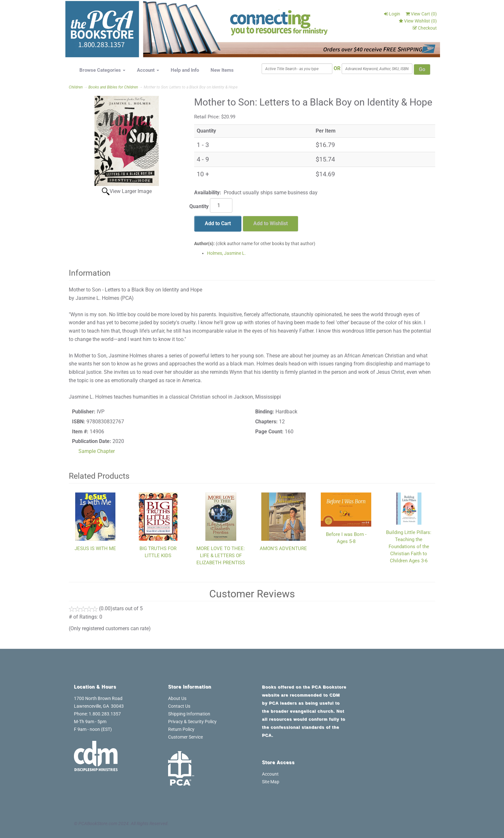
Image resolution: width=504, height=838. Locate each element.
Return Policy (181, 729)
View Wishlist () (418, 21)
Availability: (208, 193)
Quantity (199, 206)
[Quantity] (221, 205)
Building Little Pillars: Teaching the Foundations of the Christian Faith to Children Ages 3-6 (409, 547)
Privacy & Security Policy (192, 722)
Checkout (425, 28)
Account (148, 70)
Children (76, 87)
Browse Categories (102, 70)
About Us (177, 698)
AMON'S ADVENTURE (283, 548)
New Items (222, 70)
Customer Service (185, 737)
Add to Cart (218, 223)
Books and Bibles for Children (113, 87)
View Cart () (421, 14)
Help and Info (185, 70)
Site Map (271, 782)
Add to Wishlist (270, 223)
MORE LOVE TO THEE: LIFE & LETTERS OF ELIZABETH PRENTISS (221, 556)
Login (392, 14)
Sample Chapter (97, 451)
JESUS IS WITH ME (95, 548)
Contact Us (179, 706)
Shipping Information (189, 714)
